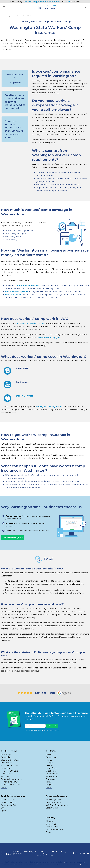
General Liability (30, 2)
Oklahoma (51, 771)
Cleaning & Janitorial (11, 760)
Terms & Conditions (54, 852)
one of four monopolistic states (30, 323)
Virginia (50, 785)
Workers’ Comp (8, 800)
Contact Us (51, 824)
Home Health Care (9, 771)
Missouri (50, 765)
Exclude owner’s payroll (16, 292)
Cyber (67, 2)
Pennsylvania (52, 774)
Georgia (50, 763)
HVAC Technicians (9, 765)
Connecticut (52, 757)
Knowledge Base (54, 800)
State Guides (52, 808)
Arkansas (50, 754)
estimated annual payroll (49, 338)
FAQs (48, 832)
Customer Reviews (55, 829)
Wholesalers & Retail (10, 785)
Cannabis (5, 757)
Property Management (11, 779)
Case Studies (52, 827)
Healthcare (6, 768)
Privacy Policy (54, 730)
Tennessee (51, 779)
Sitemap (44, 852)
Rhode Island (52, 776)
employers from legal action (50, 407)
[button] (86, 7)
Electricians (6, 763)
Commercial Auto (46, 2)
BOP (58, 2)
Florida (49, 760)
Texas (49, 782)
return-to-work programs (28, 285)
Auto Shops (6, 754)
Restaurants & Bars (10, 782)
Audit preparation (13, 295)
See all (4, 787)
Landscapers (7, 774)
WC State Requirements (57, 805)
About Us (50, 821)
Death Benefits (25, 396)
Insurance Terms (54, 802)
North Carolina (53, 768)
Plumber (5, 776)
